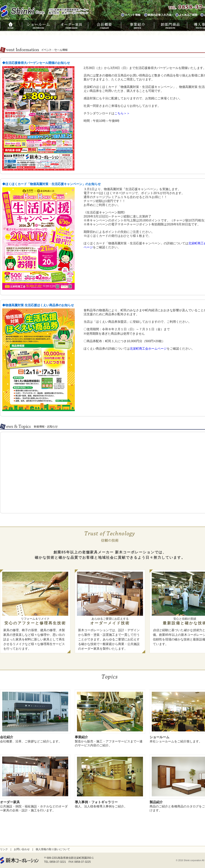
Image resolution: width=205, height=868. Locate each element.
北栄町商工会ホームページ (148, 349)
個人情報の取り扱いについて (53, 849)
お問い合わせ (22, 849)
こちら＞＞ (122, 113)
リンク (4, 849)
